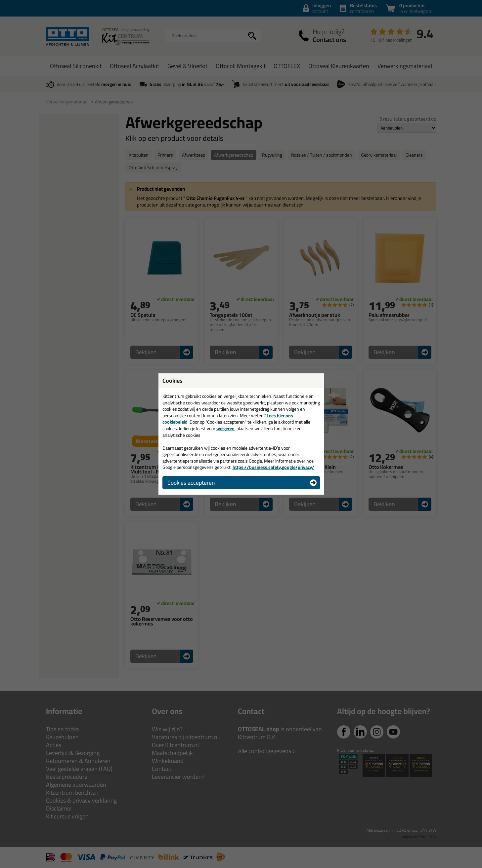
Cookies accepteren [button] (191, 483)
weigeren (225, 429)
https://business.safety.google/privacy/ (273, 467)
